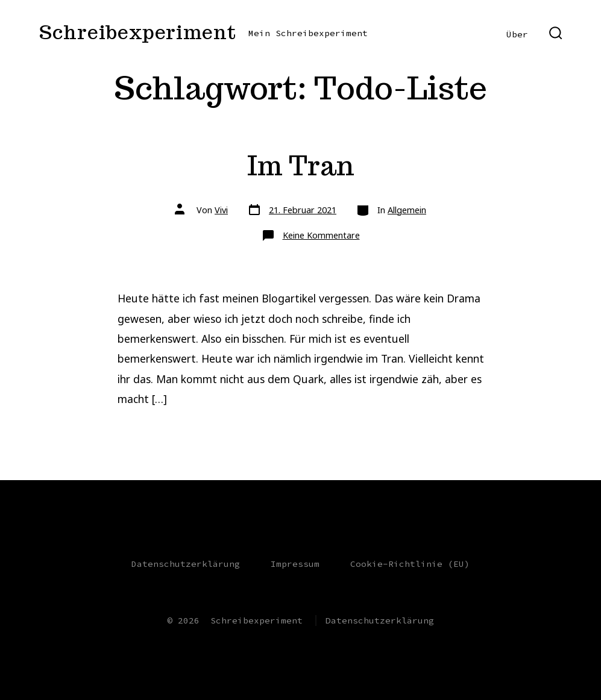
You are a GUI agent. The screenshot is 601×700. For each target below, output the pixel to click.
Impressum (295, 564)
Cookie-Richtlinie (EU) (410, 564)
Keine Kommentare (321, 235)
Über (517, 34)
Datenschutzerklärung (186, 564)
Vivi (221, 210)
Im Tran (301, 165)
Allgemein (407, 210)
